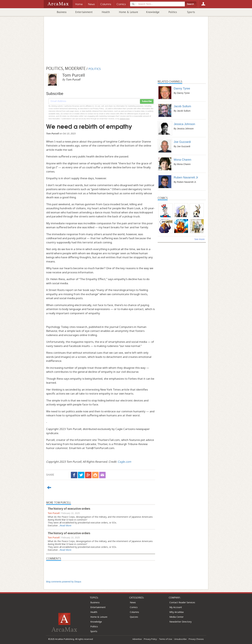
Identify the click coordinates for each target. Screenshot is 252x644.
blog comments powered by (64, 582)
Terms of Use (166, 639)
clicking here (125, 119)
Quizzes (134, 617)
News (133, 602)
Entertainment (84, 12)
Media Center (176, 617)
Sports (191, 12)
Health (106, 12)
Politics (173, 12)
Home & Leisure (128, 12)
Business (62, 12)
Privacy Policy (150, 639)
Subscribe (147, 101)
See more (200, 239)
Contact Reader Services (182, 602)
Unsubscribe (180, 639)
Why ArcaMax (177, 612)
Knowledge (153, 12)
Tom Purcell (54, 513)
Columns (134, 612)
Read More (66, 525)
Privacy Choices (196, 639)
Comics (134, 607)
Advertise (137, 639)
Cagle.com (124, 462)
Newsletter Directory (180, 622)
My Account (176, 607)
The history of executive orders (69, 509)
